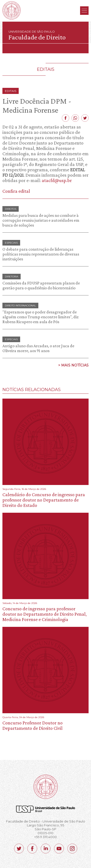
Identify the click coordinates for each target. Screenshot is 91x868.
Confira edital (16, 191)
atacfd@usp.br (57, 180)
